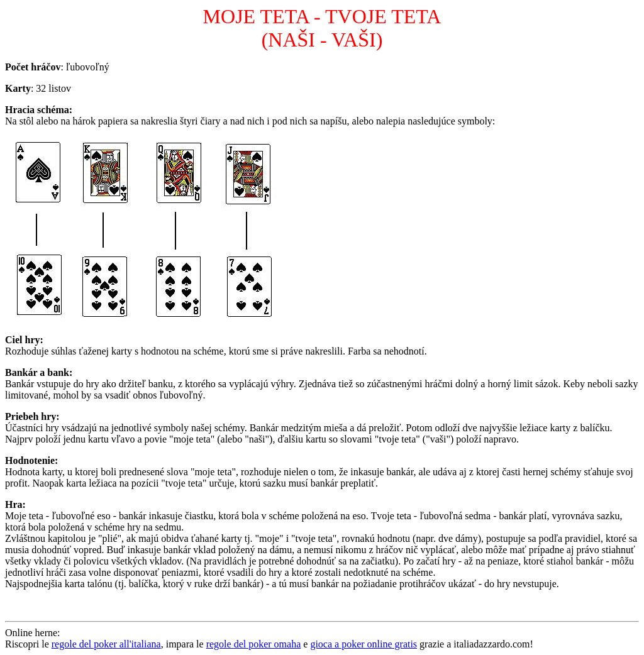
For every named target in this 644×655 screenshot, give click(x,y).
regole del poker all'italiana (106, 644)
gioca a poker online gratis (364, 644)
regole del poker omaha (254, 644)
